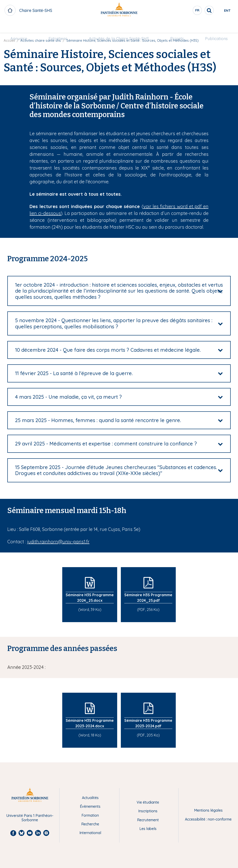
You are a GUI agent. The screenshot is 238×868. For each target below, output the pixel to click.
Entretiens (60, 27)
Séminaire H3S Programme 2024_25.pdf (148, 598)
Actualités (90, 798)
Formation (90, 815)
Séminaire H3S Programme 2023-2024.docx (90, 723)
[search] (194, 10)
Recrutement (148, 820)
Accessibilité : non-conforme (208, 819)
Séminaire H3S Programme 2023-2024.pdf (148, 723)
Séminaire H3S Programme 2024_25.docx (90, 598)
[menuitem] (23, 27)
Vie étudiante (148, 802)
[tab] (119, 291)
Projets (175, 27)
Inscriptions (148, 811)
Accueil (9, 40)
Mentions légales (208, 810)
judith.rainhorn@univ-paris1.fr (58, 542)
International (90, 833)
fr (182, 11)
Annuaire (23, 27)
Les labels (148, 829)
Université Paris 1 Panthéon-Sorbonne (30, 818)
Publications (212, 27)
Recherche (90, 824)
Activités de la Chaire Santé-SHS (119, 27)
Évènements (90, 806)
